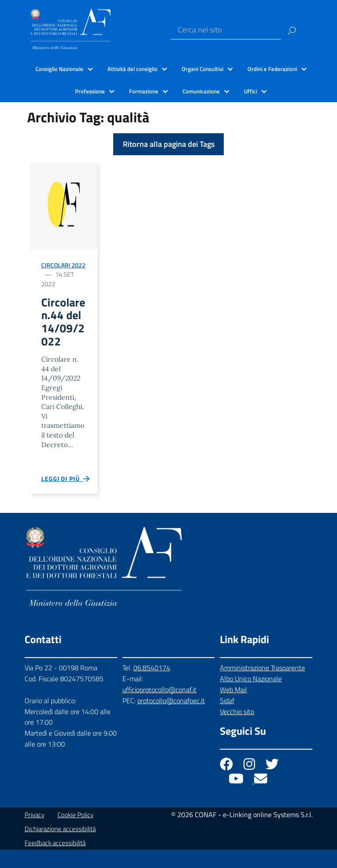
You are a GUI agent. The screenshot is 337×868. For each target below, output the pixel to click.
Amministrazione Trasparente (262, 686)
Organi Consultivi (203, 69)
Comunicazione (201, 91)
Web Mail (233, 708)
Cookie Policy (75, 833)
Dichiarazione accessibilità (60, 847)
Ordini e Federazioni (272, 69)
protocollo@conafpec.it (171, 719)
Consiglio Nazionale (59, 69)
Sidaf (227, 719)
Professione (90, 91)
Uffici (251, 91)
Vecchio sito (237, 729)
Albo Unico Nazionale (251, 697)
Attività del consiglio (133, 69)
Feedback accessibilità (55, 861)
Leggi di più (66, 497)
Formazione (144, 91)
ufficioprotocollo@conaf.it (160, 708)
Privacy (34, 833)
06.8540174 (152, 686)
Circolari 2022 (63, 265)
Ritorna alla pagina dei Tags (169, 144)
